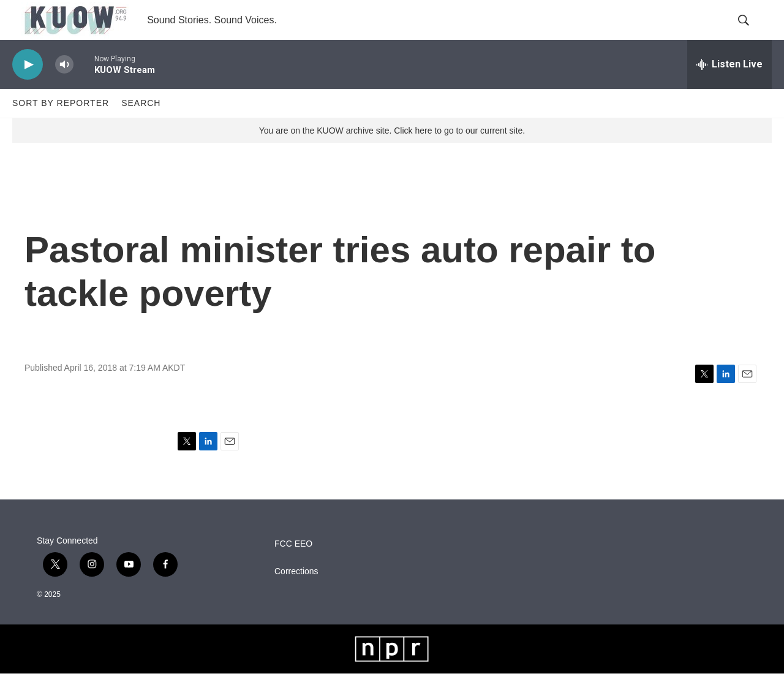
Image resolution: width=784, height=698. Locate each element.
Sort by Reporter (61, 127)
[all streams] (729, 89)
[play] (28, 89)
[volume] (64, 89)
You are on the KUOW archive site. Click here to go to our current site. (392, 155)
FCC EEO (293, 568)
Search (141, 127)
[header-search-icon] (752, 32)
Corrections (296, 596)
